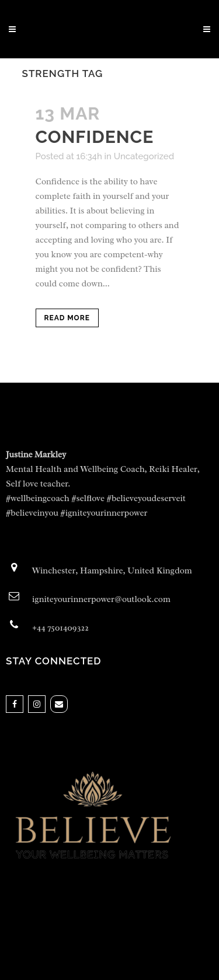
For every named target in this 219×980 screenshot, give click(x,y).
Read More (67, 318)
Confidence (95, 137)
